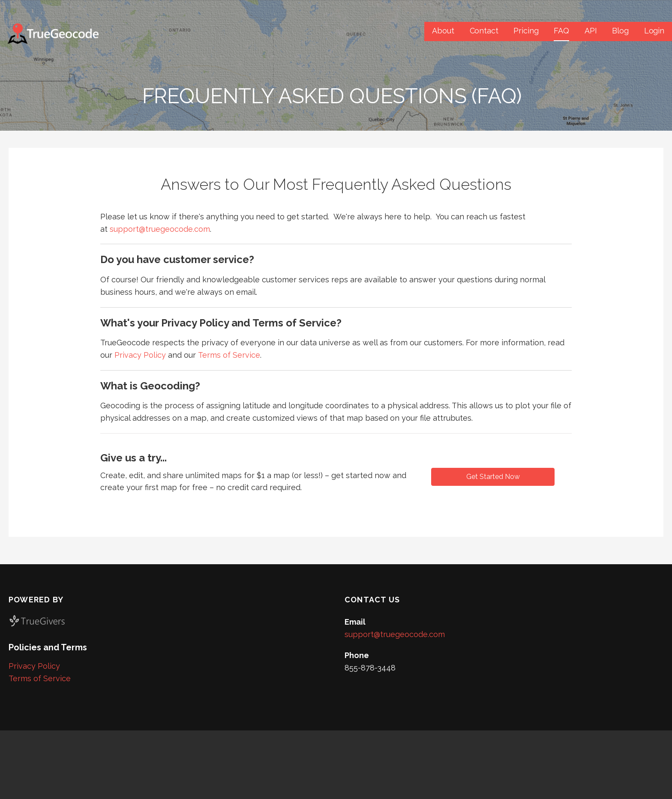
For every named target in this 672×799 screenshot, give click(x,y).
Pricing (526, 31)
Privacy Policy (140, 355)
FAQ (561, 31)
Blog (620, 31)
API (591, 31)
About (443, 31)
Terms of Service (229, 355)
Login (654, 31)
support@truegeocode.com (160, 229)
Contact (484, 31)
